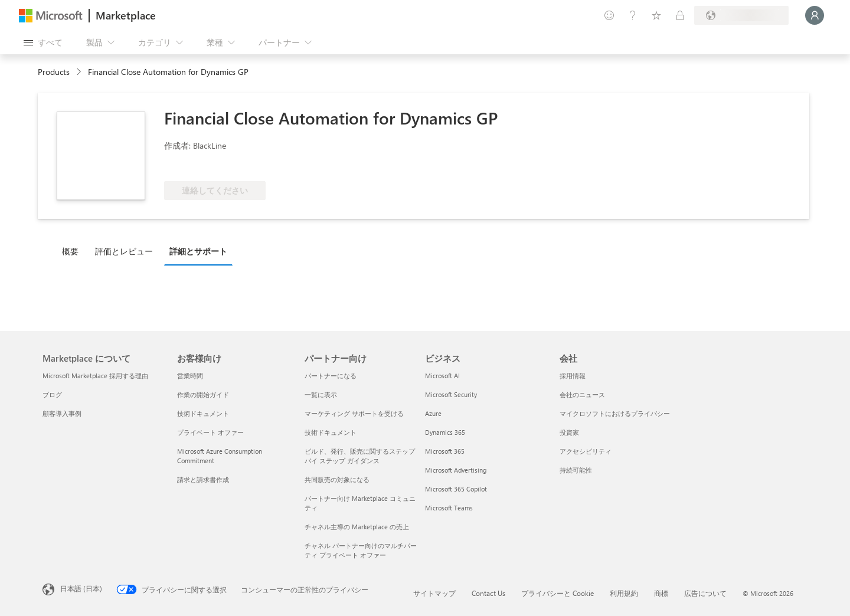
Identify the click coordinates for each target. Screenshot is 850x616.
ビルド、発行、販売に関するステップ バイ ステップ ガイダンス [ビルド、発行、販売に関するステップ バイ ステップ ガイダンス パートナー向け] (360, 456)
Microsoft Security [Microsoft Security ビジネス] (451, 394)
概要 (70, 251)
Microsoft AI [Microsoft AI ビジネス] (442, 376)
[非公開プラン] (680, 15)
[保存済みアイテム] (656, 15)
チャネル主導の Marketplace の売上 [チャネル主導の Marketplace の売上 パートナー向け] (357, 527)
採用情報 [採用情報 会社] (573, 376)
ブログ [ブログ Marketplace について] (52, 394)
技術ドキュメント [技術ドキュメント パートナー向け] (331, 432)
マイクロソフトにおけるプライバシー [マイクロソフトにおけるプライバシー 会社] (615, 413)
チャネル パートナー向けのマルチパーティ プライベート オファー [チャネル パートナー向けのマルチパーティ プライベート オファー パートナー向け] (361, 550)
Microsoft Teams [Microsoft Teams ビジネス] (449, 508)
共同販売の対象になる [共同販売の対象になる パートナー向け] (337, 479)
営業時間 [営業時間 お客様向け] (190, 376)
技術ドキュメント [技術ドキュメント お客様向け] (203, 413)
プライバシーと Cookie (558, 593)
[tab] (73, 251)
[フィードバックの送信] (609, 15)
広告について (705, 593)
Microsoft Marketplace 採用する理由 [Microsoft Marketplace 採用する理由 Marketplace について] (95, 376)
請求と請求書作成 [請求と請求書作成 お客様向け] (203, 479)
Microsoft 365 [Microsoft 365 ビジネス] (445, 451)
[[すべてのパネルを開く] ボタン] (43, 42)
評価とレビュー (124, 251)
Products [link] (54, 72)
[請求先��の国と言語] (741, 15)
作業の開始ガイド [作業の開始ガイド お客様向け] (203, 394)
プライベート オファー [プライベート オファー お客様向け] (210, 432)
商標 (661, 593)
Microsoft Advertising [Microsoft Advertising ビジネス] (456, 470)
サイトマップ (434, 593)
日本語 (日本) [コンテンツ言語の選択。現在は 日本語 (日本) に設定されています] (81, 588)
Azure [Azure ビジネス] (433, 413)
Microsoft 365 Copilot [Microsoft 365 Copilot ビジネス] (456, 489)
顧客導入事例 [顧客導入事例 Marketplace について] (62, 413)
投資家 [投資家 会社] (569, 432)
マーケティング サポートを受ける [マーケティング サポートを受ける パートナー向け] (354, 413)
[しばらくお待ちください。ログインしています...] (815, 15)
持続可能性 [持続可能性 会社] (576, 470)
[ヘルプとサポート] (633, 15)
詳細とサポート (198, 251)
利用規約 (624, 593)
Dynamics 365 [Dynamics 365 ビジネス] (445, 432)
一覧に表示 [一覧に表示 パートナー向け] (321, 394)
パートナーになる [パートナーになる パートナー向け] (331, 376)
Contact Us (488, 593)
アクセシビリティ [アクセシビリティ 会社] (586, 451)
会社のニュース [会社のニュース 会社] (582, 394)
